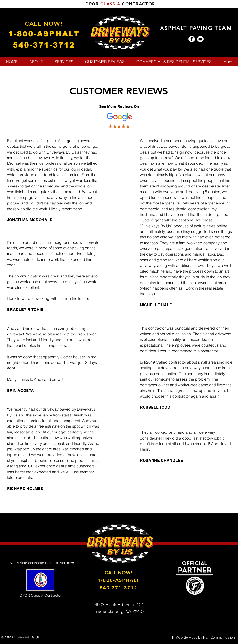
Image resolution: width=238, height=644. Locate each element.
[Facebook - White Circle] (192, 39)
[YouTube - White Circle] (200, 39)
